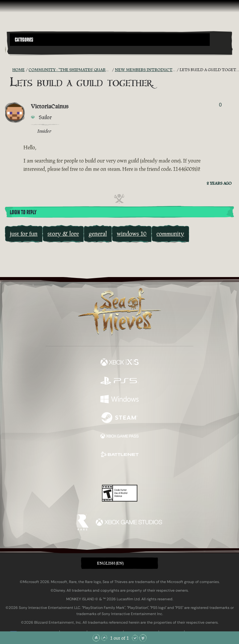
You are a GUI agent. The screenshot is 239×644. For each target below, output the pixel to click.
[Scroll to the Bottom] (143, 638)
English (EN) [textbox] (110, 563)
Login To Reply (23, 212)
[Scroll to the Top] (96, 638)
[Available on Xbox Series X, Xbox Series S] (119, 363)
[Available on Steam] (119, 418)
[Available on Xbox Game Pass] (119, 437)
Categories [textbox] (24, 40)
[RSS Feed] (9, 70)
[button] (110, 40)
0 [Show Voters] (220, 105)
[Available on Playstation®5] (119, 381)
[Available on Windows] (119, 400)
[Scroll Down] (135, 638)
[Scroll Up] (104, 638)
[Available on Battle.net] (119, 455)
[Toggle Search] (18, 50)
